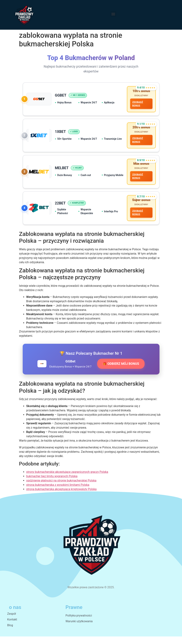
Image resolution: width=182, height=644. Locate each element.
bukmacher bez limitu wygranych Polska (52, 484)
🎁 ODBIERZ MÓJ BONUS (121, 371)
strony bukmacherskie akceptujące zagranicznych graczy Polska (67, 480)
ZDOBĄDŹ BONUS (137, 105)
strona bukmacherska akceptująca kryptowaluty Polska (61, 497)
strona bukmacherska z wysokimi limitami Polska (58, 493)
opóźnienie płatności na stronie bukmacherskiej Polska (61, 488)
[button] (113, 14)
